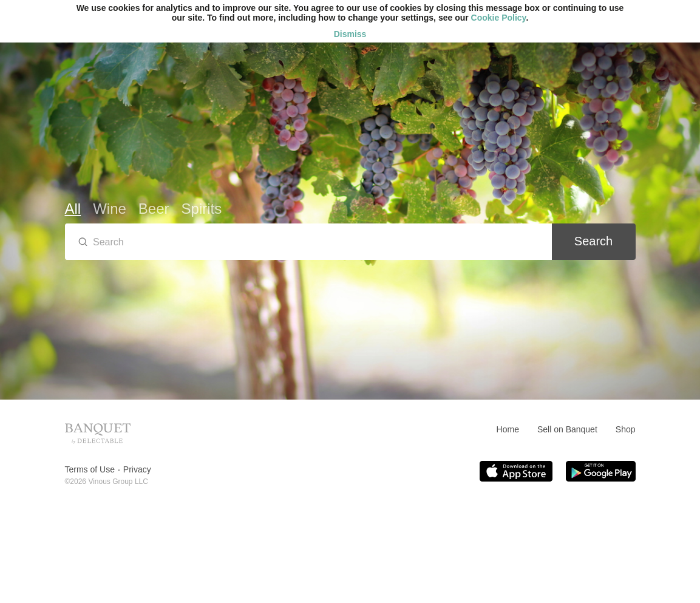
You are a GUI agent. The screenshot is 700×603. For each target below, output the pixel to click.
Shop (626, 429)
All (73, 209)
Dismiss (350, 34)
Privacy (137, 469)
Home (508, 429)
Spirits (202, 209)
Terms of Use (90, 469)
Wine (110, 209)
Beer (154, 209)
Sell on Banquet (567, 429)
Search (593, 241)
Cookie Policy (499, 18)
